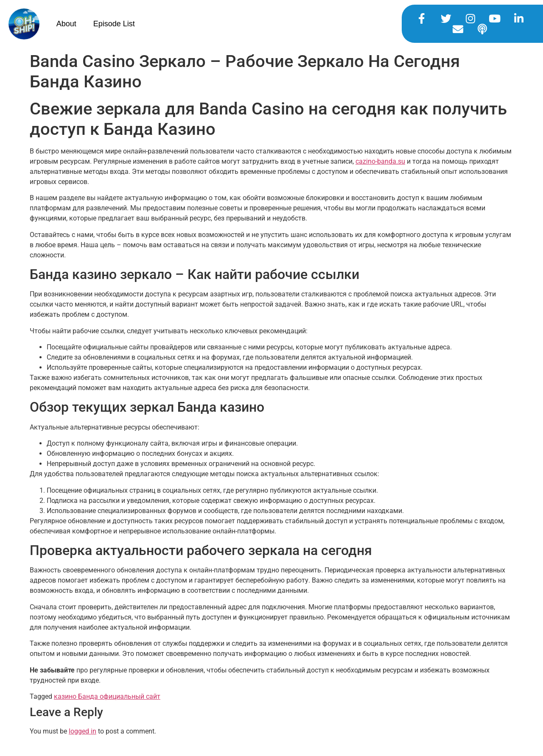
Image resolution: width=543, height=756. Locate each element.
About (66, 24)
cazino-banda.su (380, 161)
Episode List (114, 24)
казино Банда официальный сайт (107, 696)
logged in (83, 731)
